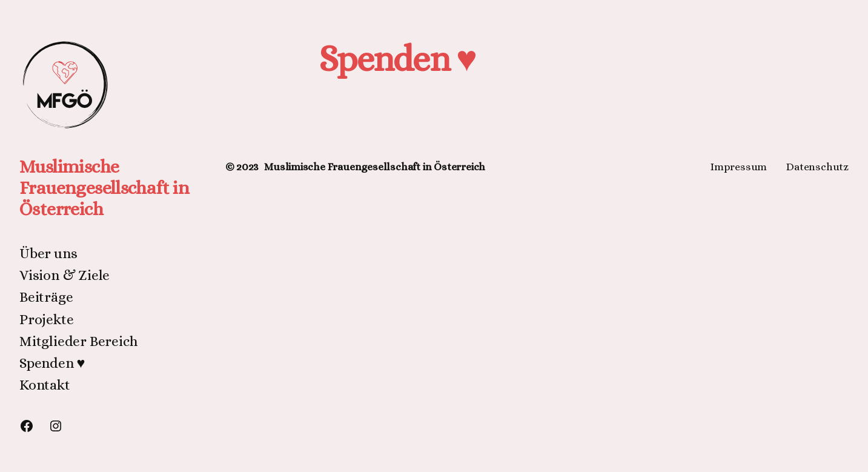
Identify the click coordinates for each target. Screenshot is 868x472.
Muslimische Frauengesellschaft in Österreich (104, 188)
